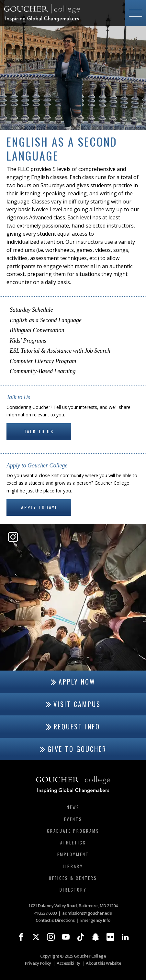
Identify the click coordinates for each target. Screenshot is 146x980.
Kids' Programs (28, 341)
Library (73, 866)
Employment (73, 854)
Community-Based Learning (43, 371)
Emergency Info (95, 920)
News (73, 807)
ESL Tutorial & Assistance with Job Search (60, 351)
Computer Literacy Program (43, 361)
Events (73, 819)
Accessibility (68, 963)
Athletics (73, 843)
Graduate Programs (73, 831)
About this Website (103, 963)
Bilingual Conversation (37, 330)
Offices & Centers (73, 878)
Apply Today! (39, 507)
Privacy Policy (38, 963)
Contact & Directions (55, 920)
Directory (73, 890)
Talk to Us (39, 431)
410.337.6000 (45, 913)
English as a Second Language (46, 320)
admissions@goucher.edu (87, 913)
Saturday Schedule (31, 310)
